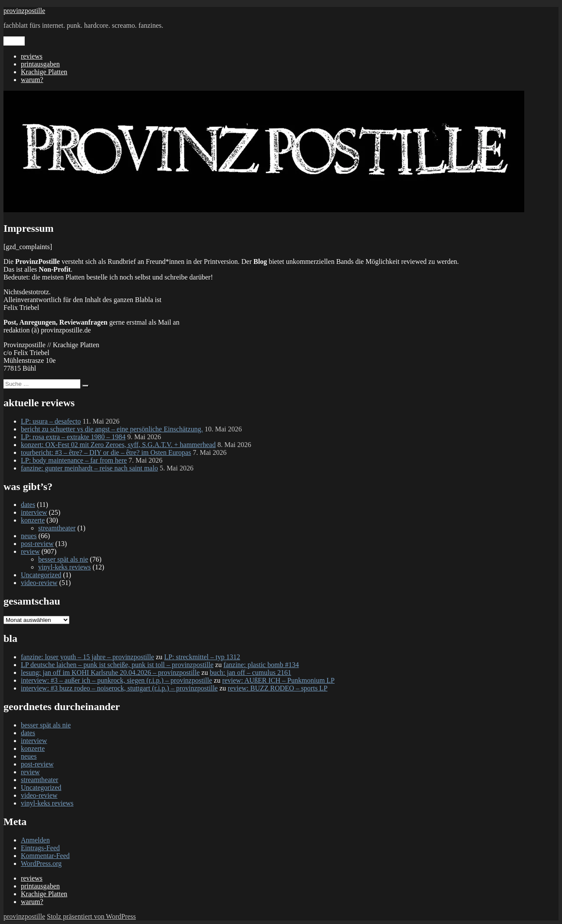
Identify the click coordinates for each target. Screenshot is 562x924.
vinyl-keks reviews (64, 567)
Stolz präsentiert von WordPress (91, 916)
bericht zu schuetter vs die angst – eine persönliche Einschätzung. (112, 429)
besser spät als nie (63, 559)
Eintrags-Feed (40, 848)
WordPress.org (41, 863)
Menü (14, 41)
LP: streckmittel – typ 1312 (202, 657)
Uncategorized (41, 575)
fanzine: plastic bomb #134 (261, 665)
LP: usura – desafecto (51, 421)
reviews (32, 56)
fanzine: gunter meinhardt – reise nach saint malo (89, 468)
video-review (39, 583)
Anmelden (35, 840)
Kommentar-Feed (45, 856)
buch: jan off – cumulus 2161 (250, 672)
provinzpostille (24, 11)
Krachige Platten (44, 72)
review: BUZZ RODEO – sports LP (278, 688)
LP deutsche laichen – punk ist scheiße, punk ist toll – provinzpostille (117, 665)
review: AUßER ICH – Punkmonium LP (278, 680)
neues (29, 536)
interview (34, 512)
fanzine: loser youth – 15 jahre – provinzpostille (87, 657)
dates (28, 505)
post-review (37, 544)
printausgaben (40, 64)
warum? (32, 80)
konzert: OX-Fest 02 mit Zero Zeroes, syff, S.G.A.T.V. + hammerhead (118, 445)
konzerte (33, 520)
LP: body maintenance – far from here (74, 460)
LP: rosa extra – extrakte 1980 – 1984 (73, 437)
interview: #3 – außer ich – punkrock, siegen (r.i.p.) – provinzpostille (117, 680)
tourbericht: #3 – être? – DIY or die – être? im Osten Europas (106, 452)
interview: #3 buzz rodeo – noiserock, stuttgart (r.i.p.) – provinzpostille (119, 688)
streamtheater (57, 528)
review (30, 551)
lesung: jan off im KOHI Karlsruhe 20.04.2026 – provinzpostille (110, 672)
